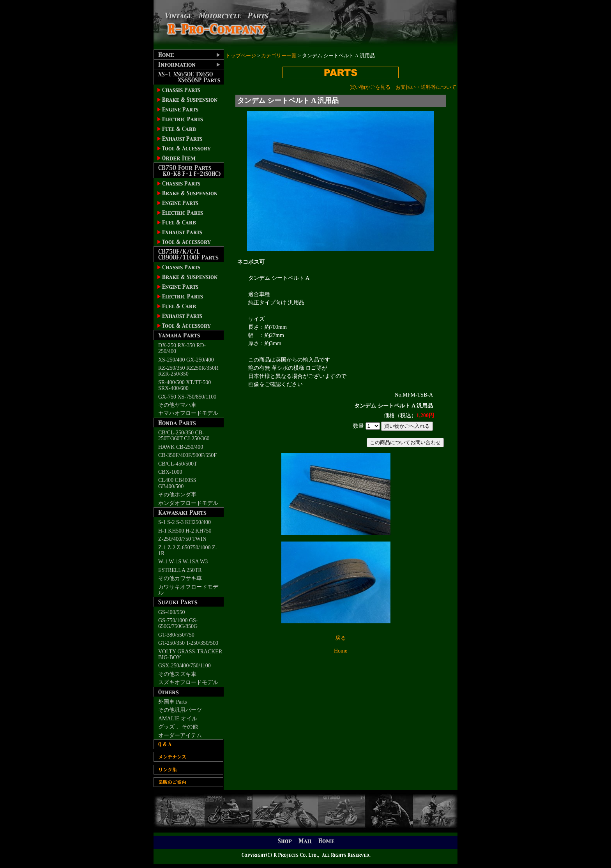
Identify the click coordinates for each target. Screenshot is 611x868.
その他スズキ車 (177, 674)
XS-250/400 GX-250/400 (186, 360)
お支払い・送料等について (426, 87)
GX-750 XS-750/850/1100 (187, 397)
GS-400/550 (171, 612)
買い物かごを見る (370, 87)
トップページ (241, 56)
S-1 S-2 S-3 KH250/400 (185, 522)
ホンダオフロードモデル (188, 503)
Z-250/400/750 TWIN (182, 539)
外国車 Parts (173, 702)
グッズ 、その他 (178, 727)
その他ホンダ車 (177, 495)
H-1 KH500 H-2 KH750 (185, 531)
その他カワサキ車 (180, 578)
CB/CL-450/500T (178, 464)
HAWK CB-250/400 (181, 447)
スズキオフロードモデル (188, 682)
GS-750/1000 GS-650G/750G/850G (178, 623)
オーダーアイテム (180, 735)
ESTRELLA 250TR (180, 570)
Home (341, 651)
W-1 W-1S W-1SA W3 (183, 562)
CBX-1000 (170, 472)
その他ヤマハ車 (177, 405)
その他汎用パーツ (180, 710)
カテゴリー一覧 (279, 56)
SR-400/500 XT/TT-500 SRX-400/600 (185, 385)
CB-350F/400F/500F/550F (187, 455)
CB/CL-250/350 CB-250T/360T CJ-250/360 (184, 436)
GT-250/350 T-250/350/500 (188, 643)
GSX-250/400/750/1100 (185, 666)
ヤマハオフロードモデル (188, 413)
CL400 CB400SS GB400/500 (177, 483)
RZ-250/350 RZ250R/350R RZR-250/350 (188, 371)
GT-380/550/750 (176, 635)
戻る (341, 638)
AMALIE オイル (178, 719)
